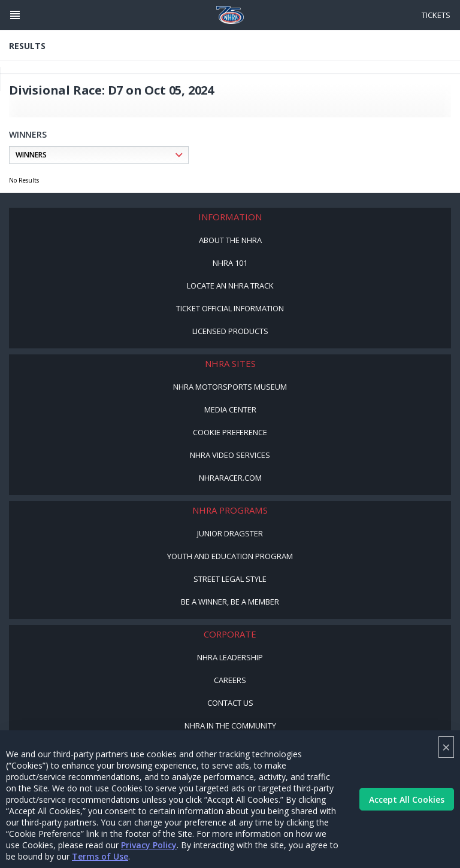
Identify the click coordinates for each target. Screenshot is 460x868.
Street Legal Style (230, 579)
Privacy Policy (149, 845)
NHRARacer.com (230, 478)
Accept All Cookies (407, 799)
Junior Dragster (230, 533)
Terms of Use (100, 856)
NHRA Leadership (230, 657)
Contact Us (230, 703)
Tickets (436, 15)
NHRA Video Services (230, 455)
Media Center (230, 409)
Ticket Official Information (230, 308)
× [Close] (446, 747)
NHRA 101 (230, 263)
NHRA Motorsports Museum (230, 387)
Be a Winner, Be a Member (230, 602)
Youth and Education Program (230, 556)
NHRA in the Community (230, 726)
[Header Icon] (15, 15)
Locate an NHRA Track (230, 286)
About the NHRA (230, 240)
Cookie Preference (230, 432)
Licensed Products (230, 331)
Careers (230, 680)
